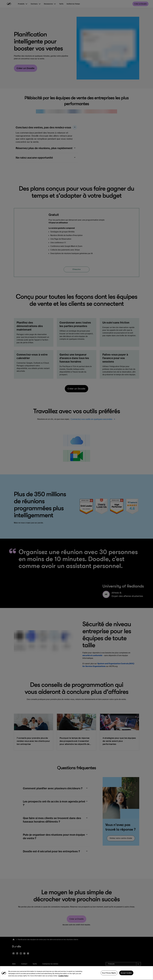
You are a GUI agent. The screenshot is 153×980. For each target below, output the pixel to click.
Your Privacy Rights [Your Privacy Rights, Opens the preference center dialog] (109, 976)
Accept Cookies (126, 976)
